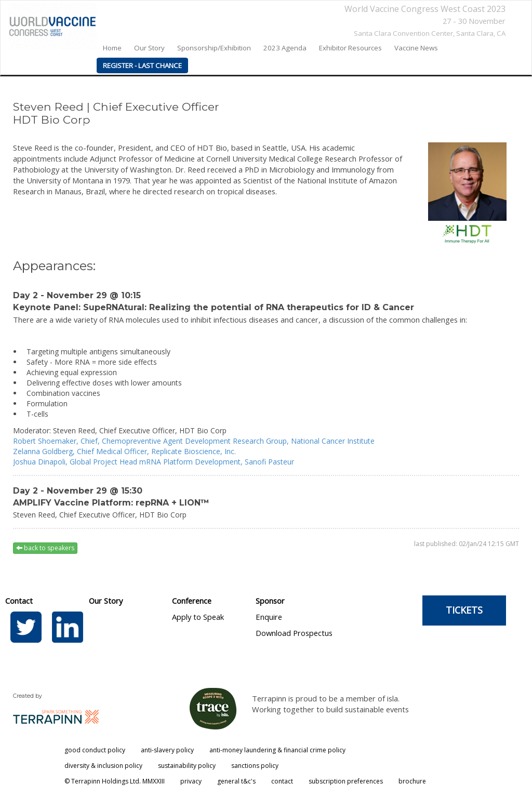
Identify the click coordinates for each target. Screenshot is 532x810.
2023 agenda (285, 48)
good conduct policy (95, 750)
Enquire (269, 617)
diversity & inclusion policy (103, 766)
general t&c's (236, 781)
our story (149, 48)
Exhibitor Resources (350, 48)
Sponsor (270, 601)
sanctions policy (255, 766)
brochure (412, 781)
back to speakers (45, 548)
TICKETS (464, 610)
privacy (191, 781)
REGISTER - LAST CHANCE (142, 65)
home (112, 48)
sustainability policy (187, 766)
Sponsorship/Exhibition (214, 48)
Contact (19, 601)
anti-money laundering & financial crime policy (277, 750)
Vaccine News (416, 48)
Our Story (106, 601)
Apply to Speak (198, 617)
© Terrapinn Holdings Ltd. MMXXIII (115, 781)
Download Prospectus (294, 633)
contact (282, 781)
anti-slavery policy (167, 750)
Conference (192, 601)
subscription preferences (346, 781)
